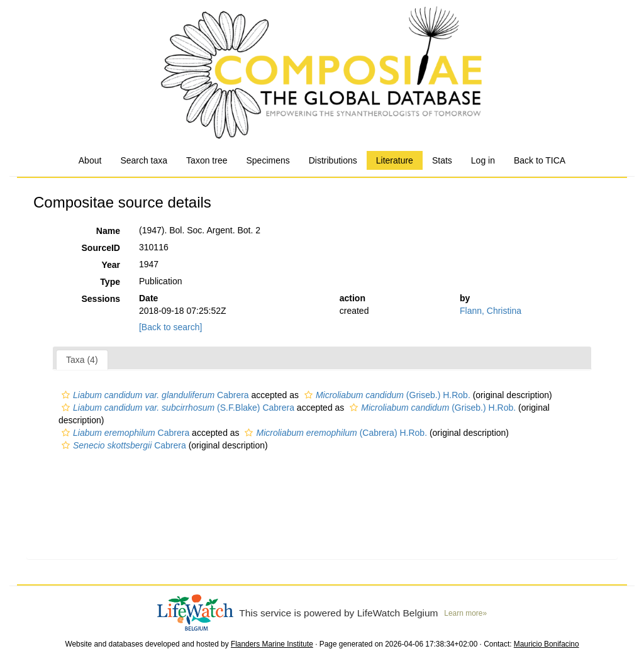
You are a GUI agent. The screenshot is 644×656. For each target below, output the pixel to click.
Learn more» (465, 613)
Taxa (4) (82, 360)
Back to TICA (540, 160)
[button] (66, 395)
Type (110, 282)
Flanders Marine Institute (272, 644)
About (90, 160)
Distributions (333, 160)
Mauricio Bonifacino (547, 644)
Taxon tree (207, 160)
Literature (395, 160)
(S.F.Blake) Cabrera (176, 408)
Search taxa (144, 160)
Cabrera (154, 395)
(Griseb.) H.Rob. (386, 395)
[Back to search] (170, 327)
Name (108, 231)
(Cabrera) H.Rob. (334, 433)
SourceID (101, 248)
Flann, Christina (491, 311)
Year (111, 265)
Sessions (101, 299)
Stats (442, 160)
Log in (483, 160)
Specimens (268, 160)
